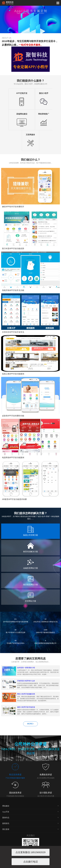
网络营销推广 (44, 114)
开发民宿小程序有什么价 (26, 681)
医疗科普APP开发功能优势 (13, 249)
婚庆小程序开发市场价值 (26, 707)
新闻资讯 (6, 823)
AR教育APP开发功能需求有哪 (14, 499)
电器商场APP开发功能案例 (13, 458)
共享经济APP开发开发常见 (13, 332)
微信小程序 (44, 93)
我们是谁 (6, 829)
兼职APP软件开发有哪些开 (13, 207)
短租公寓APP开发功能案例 (13, 374)
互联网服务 (30, 135)
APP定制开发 (22, 93)
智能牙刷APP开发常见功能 (13, 290)
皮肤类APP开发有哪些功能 (13, 416)
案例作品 (6, 818)
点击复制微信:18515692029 (30, 852)
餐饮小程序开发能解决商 (26, 694)
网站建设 (6, 806)
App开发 (6, 812)
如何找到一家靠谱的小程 (26, 668)
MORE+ (30, 724)
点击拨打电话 (31, 862)
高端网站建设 (22, 114)
